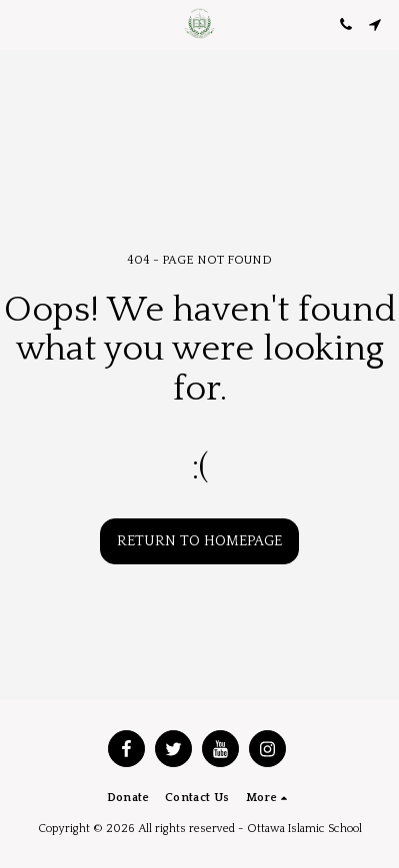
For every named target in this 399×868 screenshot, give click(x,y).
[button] (22, 24)
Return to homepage (199, 541)
